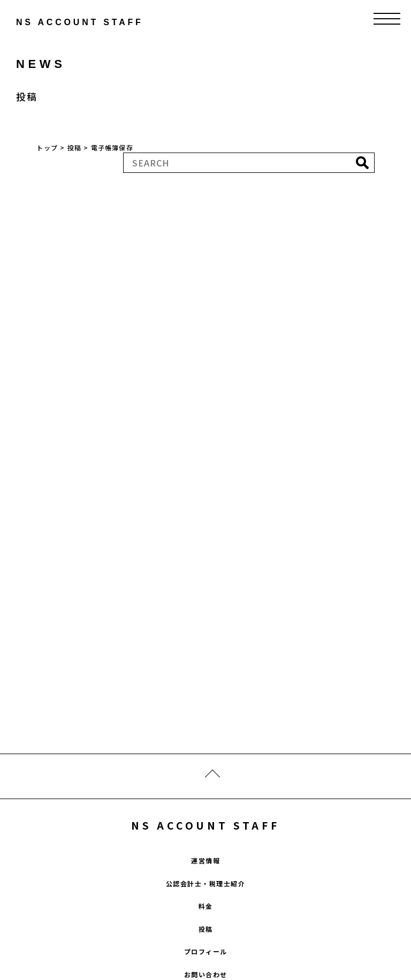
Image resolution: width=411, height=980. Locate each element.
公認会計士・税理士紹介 (206, 883)
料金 (206, 906)
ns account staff (56, 22)
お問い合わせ (206, 974)
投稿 (206, 929)
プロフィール (206, 951)
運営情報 (205, 860)
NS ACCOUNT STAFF (205, 825)
